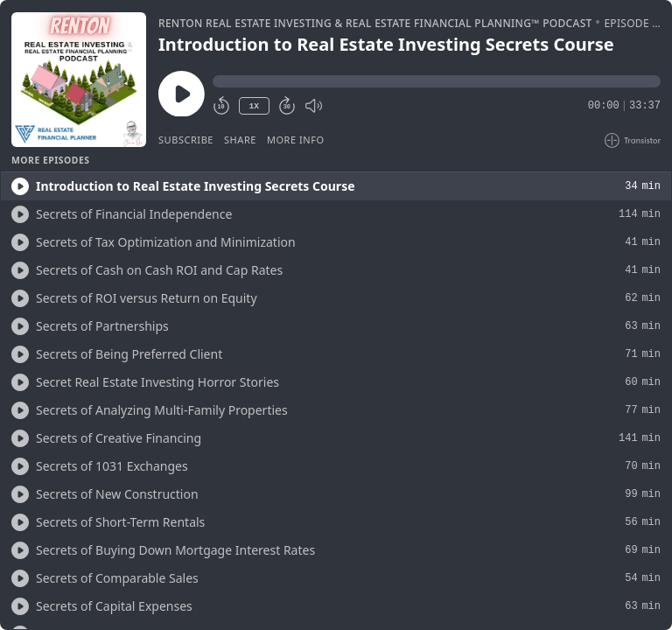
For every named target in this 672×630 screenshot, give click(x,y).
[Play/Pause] (79, 80)
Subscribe (186, 140)
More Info (296, 140)
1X (254, 106)
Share (240, 140)
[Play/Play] (20, 186)
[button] (437, 81)
